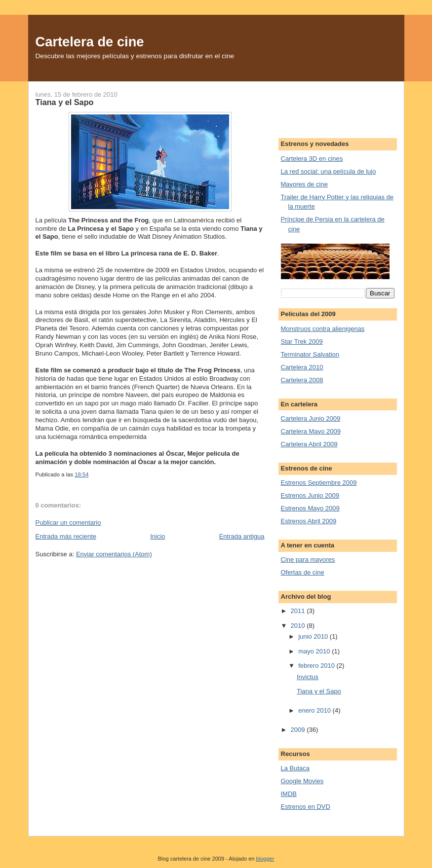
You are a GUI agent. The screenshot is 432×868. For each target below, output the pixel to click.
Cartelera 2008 (302, 380)
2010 (299, 626)
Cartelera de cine (90, 42)
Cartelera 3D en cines (312, 159)
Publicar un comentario (68, 523)
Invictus (308, 677)
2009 (299, 730)
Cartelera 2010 (302, 367)
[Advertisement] (330, 104)
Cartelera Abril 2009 (309, 444)
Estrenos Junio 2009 (310, 495)
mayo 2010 (315, 651)
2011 (299, 611)
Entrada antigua (242, 536)
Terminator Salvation (310, 354)
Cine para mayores (308, 560)
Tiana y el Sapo (65, 102)
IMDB (289, 794)
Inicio (157, 536)
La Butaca (295, 768)
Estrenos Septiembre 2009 (319, 483)
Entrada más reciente (66, 536)
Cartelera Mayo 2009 (311, 431)
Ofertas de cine (303, 572)
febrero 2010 (317, 666)
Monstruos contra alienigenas (323, 329)
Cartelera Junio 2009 (311, 418)
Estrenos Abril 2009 (309, 521)
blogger (265, 859)
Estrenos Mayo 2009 (310, 508)
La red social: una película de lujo (329, 171)
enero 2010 (315, 710)
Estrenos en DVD (306, 807)
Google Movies (302, 781)
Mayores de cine (304, 184)
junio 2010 (314, 636)
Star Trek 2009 (302, 342)
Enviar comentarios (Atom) (114, 554)
